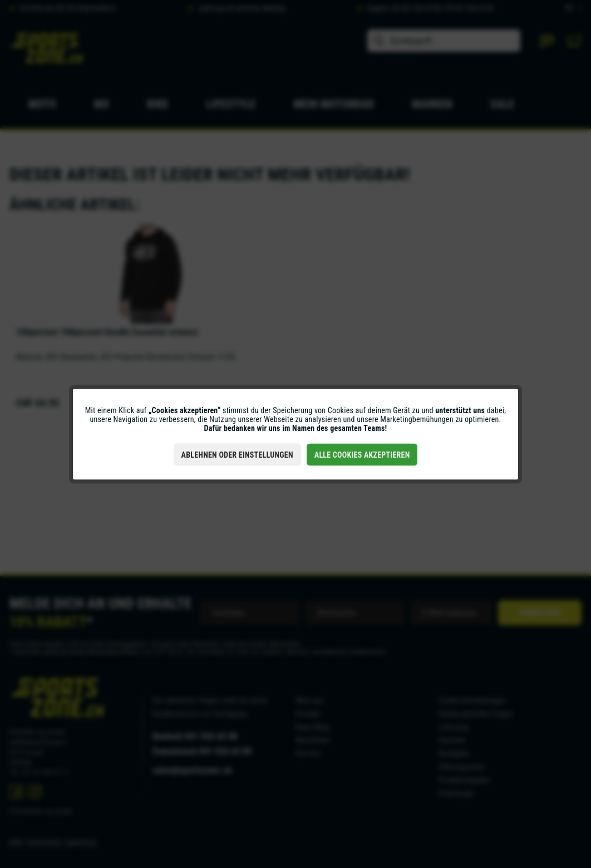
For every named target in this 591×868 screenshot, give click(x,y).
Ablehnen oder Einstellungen (237, 454)
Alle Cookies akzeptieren (362, 454)
